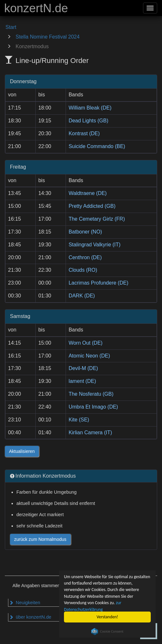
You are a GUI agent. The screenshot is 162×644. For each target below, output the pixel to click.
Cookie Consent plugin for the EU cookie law (107, 631)
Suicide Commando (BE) (97, 146)
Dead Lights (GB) (88, 121)
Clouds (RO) (83, 270)
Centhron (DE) (85, 257)
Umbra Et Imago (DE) (93, 407)
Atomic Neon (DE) (89, 356)
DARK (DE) (82, 296)
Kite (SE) (79, 420)
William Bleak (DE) (90, 108)
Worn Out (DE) (85, 343)
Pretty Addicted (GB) (92, 206)
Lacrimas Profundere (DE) (98, 283)
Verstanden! (108, 617)
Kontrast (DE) (84, 133)
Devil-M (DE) (83, 368)
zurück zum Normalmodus (40, 539)
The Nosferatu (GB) (91, 394)
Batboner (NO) (85, 232)
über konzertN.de (30, 617)
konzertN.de (36, 8)
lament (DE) (82, 381)
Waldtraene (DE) (88, 193)
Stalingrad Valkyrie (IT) (94, 245)
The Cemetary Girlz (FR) (97, 219)
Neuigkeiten (25, 603)
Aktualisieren (22, 451)
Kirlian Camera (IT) (90, 432)
